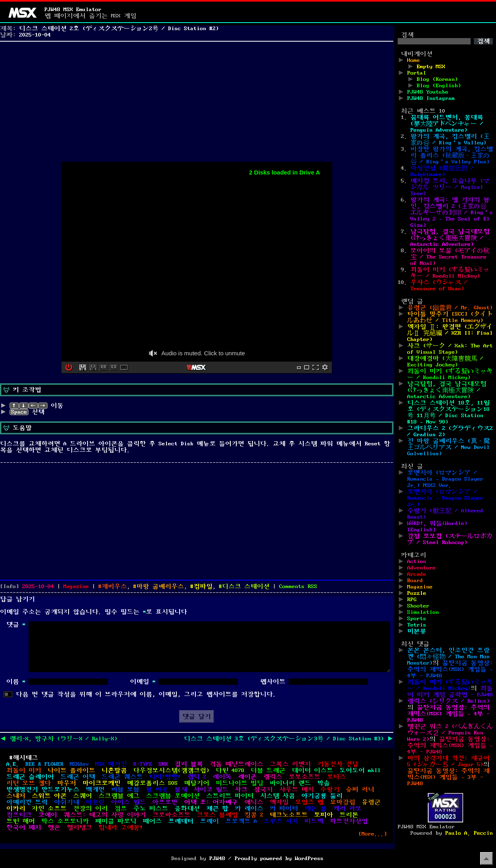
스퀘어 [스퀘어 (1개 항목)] (82, 796)
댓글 (16, 625)
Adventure (421, 568)
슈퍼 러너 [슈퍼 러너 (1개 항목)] (360, 789)
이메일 (143, 682)
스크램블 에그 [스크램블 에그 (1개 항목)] (119, 796)
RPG (412, 600)
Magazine (76, 586)
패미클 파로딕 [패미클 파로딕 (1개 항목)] (116, 821)
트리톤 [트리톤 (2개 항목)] (349, 815)
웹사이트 (273, 682)
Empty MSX (431, 67)
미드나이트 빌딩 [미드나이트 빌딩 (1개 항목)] (239, 783)
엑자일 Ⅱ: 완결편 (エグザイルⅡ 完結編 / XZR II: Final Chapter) (450, 333)
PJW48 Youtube (428, 92)
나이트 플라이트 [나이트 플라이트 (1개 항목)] (71, 770)
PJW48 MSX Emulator (73, 10)
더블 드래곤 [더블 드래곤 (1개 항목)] (268, 770)
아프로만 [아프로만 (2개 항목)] (165, 802)
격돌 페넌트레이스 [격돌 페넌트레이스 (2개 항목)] (236, 764)
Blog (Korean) (437, 79)
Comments (298, 586)
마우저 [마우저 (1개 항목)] (67, 783)
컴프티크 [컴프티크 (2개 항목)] (19, 815)
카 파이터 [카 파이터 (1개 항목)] (284, 809)
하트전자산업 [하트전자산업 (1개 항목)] (349, 821)
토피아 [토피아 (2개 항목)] (324, 815)
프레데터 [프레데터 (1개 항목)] (181, 821)
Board (415, 581)
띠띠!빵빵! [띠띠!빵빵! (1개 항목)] (165, 777)
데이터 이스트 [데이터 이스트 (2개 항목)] (312, 770)
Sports (417, 619)
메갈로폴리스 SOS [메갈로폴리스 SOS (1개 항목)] (152, 783)
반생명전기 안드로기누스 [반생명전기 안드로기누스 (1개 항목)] (43, 789)
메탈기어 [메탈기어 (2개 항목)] (197, 783)
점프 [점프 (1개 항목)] (121, 809)
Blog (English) (439, 86)
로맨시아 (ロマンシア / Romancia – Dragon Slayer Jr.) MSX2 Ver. (445, 479)
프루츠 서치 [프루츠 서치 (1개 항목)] (281, 821)
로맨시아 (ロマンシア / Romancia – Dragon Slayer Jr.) (445, 498)
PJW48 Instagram (431, 98)
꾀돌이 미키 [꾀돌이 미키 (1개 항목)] (24, 770)
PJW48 (217, 858)
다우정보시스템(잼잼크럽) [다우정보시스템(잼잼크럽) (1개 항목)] (171, 770)
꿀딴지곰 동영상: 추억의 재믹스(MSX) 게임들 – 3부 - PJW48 (448, 777)
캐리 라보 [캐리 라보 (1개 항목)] (347, 809)
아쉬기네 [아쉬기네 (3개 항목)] (67, 802)
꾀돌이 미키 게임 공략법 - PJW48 (450, 692)
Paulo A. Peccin (469, 833)
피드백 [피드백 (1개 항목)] (314, 821)
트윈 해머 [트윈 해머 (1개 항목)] (21, 821)
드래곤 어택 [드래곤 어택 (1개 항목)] (78, 777)
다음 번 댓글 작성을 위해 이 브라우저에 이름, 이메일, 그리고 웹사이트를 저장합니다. (146, 694)
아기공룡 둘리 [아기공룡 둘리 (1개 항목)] (322, 796)
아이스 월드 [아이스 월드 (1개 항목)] (128, 802)
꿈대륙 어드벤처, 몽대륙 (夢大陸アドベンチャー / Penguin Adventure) (447, 124)
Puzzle (417, 593)
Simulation (423, 612)
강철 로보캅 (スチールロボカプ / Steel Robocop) (450, 539)
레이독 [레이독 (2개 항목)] (222, 777)
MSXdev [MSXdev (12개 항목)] (79, 764)
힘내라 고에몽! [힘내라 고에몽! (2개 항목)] (121, 828)
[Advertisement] (197, 100)
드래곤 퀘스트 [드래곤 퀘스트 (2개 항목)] (122, 777)
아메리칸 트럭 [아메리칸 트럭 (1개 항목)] (27, 802)
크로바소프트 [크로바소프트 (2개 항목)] (171, 815)
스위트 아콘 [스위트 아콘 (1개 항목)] (49, 796)
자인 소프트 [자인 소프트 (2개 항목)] (49, 809)
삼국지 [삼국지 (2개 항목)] (263, 789)
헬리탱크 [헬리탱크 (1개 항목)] (79, 828)
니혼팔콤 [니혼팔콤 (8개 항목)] (114, 770)
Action (417, 561)
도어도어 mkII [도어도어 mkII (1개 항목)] (360, 770)
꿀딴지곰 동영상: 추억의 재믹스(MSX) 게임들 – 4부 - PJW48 (450, 669)
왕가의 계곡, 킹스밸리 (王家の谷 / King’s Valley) (450, 140)
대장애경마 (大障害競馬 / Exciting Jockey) (445, 362)
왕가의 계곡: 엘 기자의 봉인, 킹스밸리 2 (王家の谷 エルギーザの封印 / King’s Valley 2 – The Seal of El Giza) (452, 213)
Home (414, 60)
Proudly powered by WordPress (279, 858)
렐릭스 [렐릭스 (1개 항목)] (273, 777)
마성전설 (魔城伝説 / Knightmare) (442, 171)
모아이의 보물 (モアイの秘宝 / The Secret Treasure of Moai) (450, 257)
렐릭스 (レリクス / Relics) (448, 701)
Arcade (417, 574)
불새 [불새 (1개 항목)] (181, 789)
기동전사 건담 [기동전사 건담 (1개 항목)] (338, 764)
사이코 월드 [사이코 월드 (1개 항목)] (211, 789)
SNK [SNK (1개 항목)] (163, 764)
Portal (417, 73)
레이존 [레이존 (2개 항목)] (247, 777)
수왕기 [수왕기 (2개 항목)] (330, 789)
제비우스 (114, 586)
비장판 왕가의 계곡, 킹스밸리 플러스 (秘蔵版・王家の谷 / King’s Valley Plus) (452, 155)
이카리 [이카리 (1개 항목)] (16, 809)
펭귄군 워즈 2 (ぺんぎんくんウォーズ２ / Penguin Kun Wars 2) (450, 733)
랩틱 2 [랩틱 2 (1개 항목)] (197, 777)
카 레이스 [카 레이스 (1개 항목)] (249, 809)
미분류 (417, 631)
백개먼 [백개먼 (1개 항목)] (95, 789)
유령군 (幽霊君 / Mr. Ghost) (450, 308)
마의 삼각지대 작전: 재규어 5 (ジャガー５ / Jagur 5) (448, 761)
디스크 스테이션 (246, 586)
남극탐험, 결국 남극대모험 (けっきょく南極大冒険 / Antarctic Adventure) (450, 238)
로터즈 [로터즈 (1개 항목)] (336, 777)
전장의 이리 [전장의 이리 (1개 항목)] (90, 809)
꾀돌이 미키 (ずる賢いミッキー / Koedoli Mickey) (450, 273)
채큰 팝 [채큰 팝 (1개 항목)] (217, 809)
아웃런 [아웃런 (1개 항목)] (95, 802)
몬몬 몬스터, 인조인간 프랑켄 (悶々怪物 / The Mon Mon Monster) (448, 657)
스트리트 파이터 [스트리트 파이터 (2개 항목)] (230, 796)
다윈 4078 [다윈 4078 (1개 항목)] (230, 770)
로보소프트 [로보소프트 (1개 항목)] (304, 777)
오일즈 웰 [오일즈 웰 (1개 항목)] (309, 802)
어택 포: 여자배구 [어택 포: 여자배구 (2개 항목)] (211, 802)
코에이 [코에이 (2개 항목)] (48, 815)
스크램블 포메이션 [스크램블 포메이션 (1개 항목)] (173, 796)
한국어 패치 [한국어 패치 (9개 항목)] (24, 828)
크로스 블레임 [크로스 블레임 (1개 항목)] (217, 815)
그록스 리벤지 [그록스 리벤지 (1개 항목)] (290, 764)
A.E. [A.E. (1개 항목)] (13, 764)
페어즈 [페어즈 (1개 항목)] (152, 821)
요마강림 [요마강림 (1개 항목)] (343, 802)
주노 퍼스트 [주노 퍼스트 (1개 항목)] (151, 809)
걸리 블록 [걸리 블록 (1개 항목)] (189, 764)
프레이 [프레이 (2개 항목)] (209, 821)
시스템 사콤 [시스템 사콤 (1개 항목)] (278, 796)
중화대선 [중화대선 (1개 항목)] (187, 809)
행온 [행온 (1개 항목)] (54, 828)
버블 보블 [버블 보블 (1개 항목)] (125, 789)
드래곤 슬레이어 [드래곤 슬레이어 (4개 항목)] (30, 777)
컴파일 (203, 586)
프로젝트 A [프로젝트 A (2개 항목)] (241, 821)
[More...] (373, 834)
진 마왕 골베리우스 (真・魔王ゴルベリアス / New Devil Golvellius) (448, 447)
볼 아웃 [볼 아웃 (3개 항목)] (157, 789)
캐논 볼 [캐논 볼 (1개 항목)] (316, 809)
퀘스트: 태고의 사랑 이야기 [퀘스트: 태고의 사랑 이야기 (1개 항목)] (105, 815)
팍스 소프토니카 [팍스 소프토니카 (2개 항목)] (65, 821)
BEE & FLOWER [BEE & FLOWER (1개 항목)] (44, 764)
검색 (407, 35)
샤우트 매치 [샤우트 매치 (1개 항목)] (297, 789)
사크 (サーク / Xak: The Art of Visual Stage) (450, 349)
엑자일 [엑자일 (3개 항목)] (279, 802)
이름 (16, 682)
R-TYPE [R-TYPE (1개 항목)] (143, 764)
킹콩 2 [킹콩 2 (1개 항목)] (254, 815)
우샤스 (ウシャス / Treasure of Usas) (439, 286)
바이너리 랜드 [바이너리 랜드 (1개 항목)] (290, 783)
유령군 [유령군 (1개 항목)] (371, 802)
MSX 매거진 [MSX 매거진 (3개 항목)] (111, 764)
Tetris (417, 625)
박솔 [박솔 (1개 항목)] (324, 783)
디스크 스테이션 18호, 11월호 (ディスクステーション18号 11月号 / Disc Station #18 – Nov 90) (448, 412)
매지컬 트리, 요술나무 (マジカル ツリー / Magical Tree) (450, 187)
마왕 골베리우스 (160, 586)
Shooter (418, 606)
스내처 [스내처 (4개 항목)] (16, 796)
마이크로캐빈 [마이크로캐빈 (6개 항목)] (101, 783)
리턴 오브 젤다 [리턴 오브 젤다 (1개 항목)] (29, 783)
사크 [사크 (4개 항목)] (241, 789)
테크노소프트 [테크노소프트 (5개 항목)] (289, 815)
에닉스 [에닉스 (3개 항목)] (254, 802)
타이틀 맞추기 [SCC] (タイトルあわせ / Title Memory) (450, 317)
